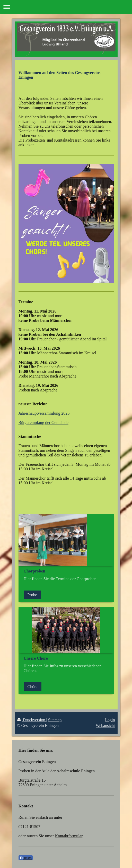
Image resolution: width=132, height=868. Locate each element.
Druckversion (32, 720)
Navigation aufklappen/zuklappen (66, 7)
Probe (32, 595)
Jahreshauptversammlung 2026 (44, 413)
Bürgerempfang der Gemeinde (43, 423)
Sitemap (55, 720)
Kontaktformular (69, 836)
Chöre (33, 687)
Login (110, 720)
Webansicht (105, 726)
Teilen (26, 858)
